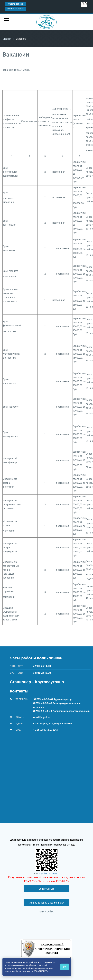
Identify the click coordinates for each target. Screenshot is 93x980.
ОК (65, 967)
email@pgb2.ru (42, 717)
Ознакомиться (47, 889)
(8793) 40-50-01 (44, 699)
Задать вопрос (16, 4)
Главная (7, 39)
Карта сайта (46, 912)
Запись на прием (16, 9)
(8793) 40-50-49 (43, 703)
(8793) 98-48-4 (42, 711)
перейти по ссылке (49, 873)
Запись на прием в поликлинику (47, 903)
